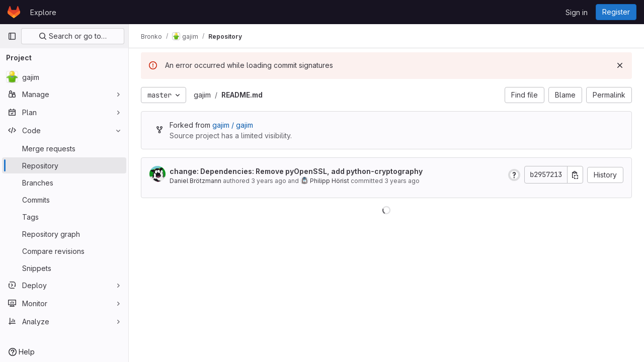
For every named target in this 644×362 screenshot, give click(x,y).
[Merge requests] (64, 148)
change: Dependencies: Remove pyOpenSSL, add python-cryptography (296, 171)
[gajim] (64, 77)
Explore (43, 12)
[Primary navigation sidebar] (12, 36)
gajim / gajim (233, 125)
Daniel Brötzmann (195, 181)
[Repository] (64, 165)
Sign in (577, 12)
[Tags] (64, 217)
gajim (202, 95)
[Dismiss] (620, 65)
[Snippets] (64, 268)
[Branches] (64, 183)
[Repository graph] (64, 234)
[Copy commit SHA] (575, 175)
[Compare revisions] (64, 251)
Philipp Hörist (330, 181)
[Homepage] (14, 12)
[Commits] (64, 200)
